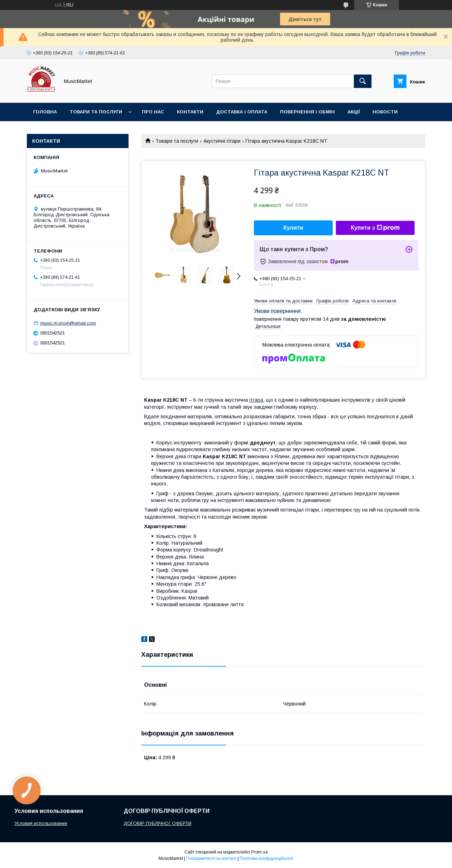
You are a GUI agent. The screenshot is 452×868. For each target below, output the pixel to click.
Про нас (153, 112)
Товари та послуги (96, 112)
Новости (385, 112)
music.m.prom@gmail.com (68, 323)
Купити (293, 228)
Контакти (190, 112)
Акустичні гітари (222, 141)
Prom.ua (259, 852)
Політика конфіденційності (267, 858)
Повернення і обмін (307, 112)
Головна (45, 112)
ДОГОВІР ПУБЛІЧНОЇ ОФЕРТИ (157, 823)
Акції (354, 112)
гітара (256, 400)
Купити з (375, 228)
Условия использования (41, 823)
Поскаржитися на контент (211, 858)
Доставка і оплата (242, 112)
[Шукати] (363, 81)
